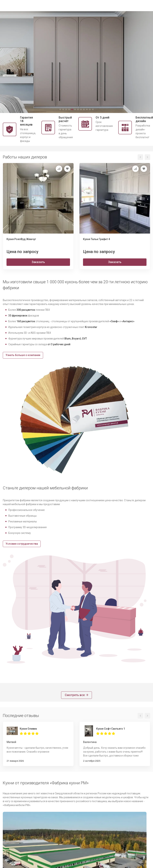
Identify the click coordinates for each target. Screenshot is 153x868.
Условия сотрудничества (22, 544)
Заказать (38, 262)
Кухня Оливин (28, 729)
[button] (60, 109)
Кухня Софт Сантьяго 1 (111, 729)
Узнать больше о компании (23, 355)
